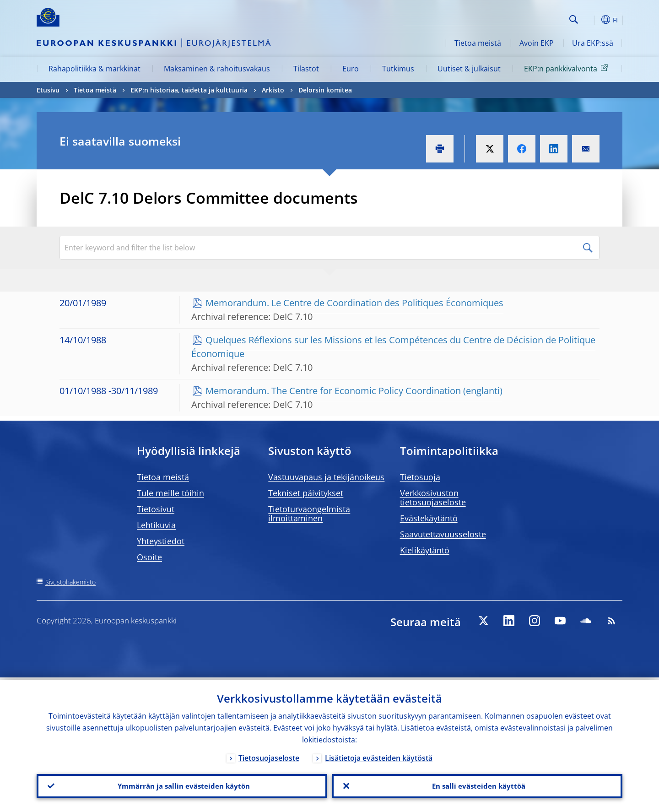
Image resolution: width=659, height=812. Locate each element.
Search (574, 19)
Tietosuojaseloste (269, 756)
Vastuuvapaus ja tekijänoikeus (326, 477)
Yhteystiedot (161, 541)
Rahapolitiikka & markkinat (95, 69)
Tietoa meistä (478, 43)
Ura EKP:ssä (593, 43)
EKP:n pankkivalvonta (567, 68)
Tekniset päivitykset (306, 493)
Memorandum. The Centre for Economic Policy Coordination (333, 391)
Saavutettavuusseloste (443, 534)
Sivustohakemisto (70, 582)
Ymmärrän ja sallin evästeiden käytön (182, 785)
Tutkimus (398, 69)
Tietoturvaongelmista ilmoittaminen (309, 514)
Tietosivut (156, 509)
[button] (590, 20)
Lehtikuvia (156, 525)
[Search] (520, 18)
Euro (351, 69)
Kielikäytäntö (425, 550)
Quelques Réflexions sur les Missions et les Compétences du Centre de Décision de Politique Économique (393, 347)
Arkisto (273, 90)
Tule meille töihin (170, 493)
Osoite (149, 557)
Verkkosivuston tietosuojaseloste (433, 498)
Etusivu (48, 90)
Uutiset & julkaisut (469, 69)
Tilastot (306, 69)
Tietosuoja (420, 477)
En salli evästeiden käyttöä (477, 785)
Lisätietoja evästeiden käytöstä (379, 756)
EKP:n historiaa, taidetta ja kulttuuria (189, 90)
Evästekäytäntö (429, 518)
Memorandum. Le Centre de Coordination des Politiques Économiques (354, 303)
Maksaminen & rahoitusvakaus (217, 69)
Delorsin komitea (325, 90)
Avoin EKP (537, 43)
